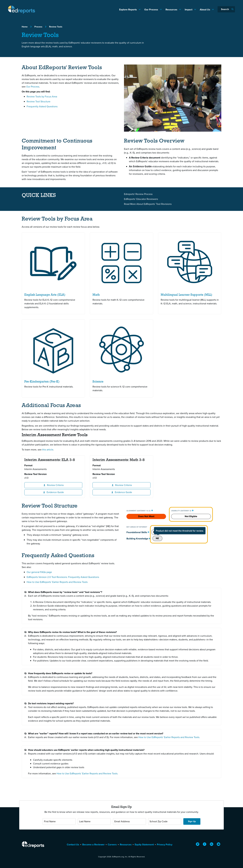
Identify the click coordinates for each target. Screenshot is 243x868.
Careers (112, 845)
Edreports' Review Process (138, 194)
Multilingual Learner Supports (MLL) (187, 295)
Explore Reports (128, 10)
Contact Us (73, 845)
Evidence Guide (61, 492)
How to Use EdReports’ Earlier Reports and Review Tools (57, 582)
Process (38, 27)
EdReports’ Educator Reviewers (141, 199)
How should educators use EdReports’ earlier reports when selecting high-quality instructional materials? (86, 750)
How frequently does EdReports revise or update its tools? (60, 673)
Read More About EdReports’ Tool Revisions (148, 204)
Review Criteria (61, 485)
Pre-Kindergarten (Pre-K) (42, 382)
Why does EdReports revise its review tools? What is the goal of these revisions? (72, 632)
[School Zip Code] (165, 821)
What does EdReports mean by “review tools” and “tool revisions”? (65, 592)
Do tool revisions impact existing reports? (51, 703)
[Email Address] (129, 821)
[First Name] (59, 821)
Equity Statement (144, 845)
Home (25, 27)
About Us (205, 10)
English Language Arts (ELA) (45, 295)
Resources (172, 10)
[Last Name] (94, 821)
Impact (189, 10)
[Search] (226, 9)
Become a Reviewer (93, 845)
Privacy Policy (165, 845)
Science (98, 382)
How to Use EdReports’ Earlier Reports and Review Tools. (169, 737)
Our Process (151, 10)
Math (96, 295)
